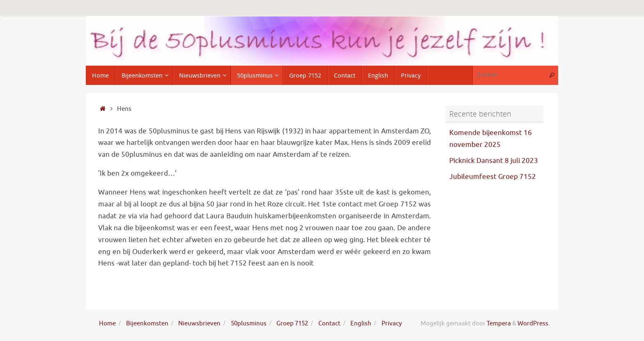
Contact (329, 323)
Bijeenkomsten (147, 323)
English (361, 323)
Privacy (392, 323)
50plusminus (249, 323)
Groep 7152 (292, 323)
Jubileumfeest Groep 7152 (493, 177)
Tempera (499, 323)
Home (107, 323)
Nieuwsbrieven (199, 323)
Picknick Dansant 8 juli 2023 (494, 161)
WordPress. (534, 323)
